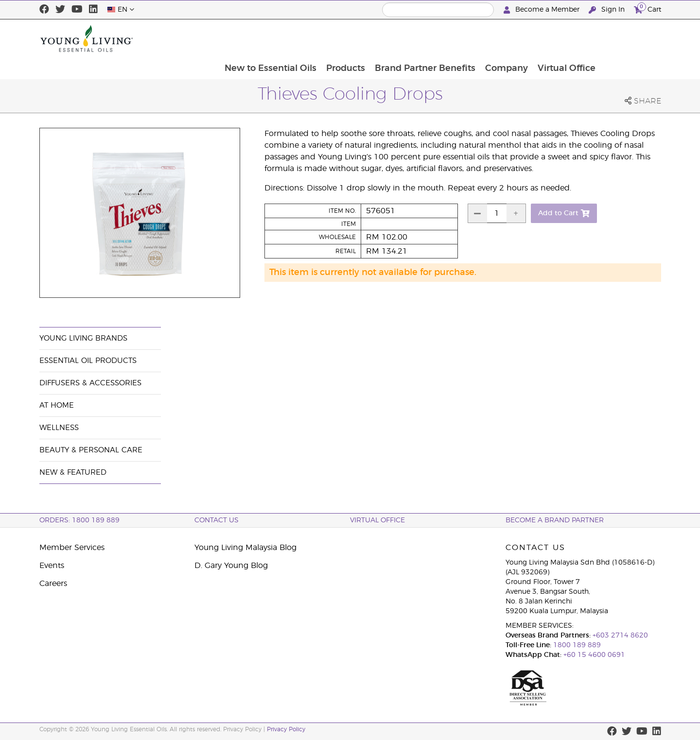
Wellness (59, 428)
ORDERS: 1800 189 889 (79, 520)
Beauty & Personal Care (91, 450)
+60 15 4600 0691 (594, 655)
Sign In (608, 10)
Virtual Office (627, 38)
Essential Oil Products (88, 361)
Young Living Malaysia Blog (245, 548)
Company (566, 38)
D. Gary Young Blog (231, 566)
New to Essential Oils (327, 38)
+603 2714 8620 (620, 636)
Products (403, 38)
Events (52, 566)
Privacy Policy (286, 729)
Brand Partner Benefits (483, 38)
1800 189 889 (576, 645)
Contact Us (217, 520)
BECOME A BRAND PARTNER (555, 520)
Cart (647, 9)
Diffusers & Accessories (90, 383)
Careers (53, 584)
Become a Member (542, 10)
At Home (57, 405)
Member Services (72, 548)
